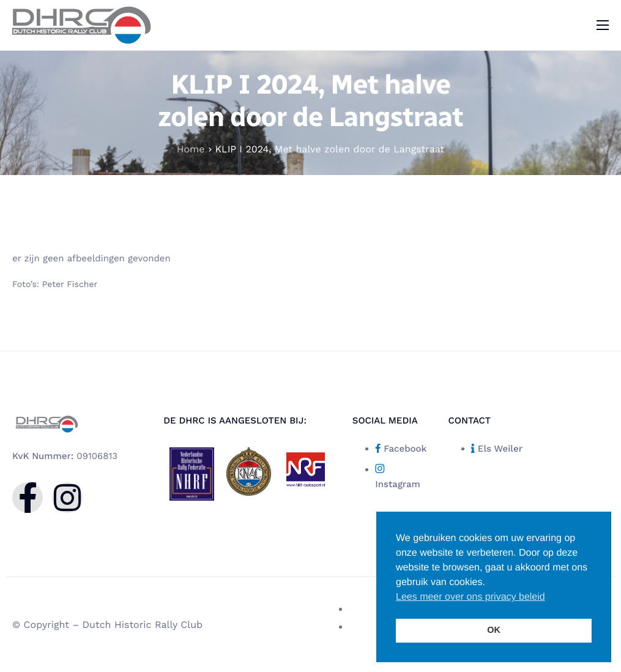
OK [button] (494, 630)
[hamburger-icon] (603, 25)
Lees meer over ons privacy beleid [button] (470, 597)
